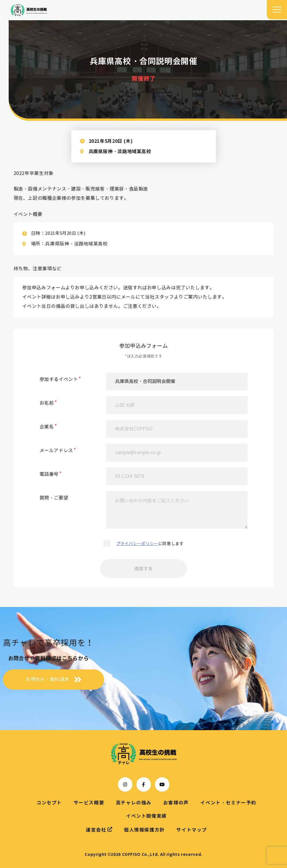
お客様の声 (176, 803)
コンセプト (49, 803)
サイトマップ (192, 830)
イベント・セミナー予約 (228, 803)
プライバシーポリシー (137, 544)
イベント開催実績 (146, 816)
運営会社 (99, 830)
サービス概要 (89, 803)
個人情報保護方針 (144, 830)
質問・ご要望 (54, 498)
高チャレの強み (134, 803)
